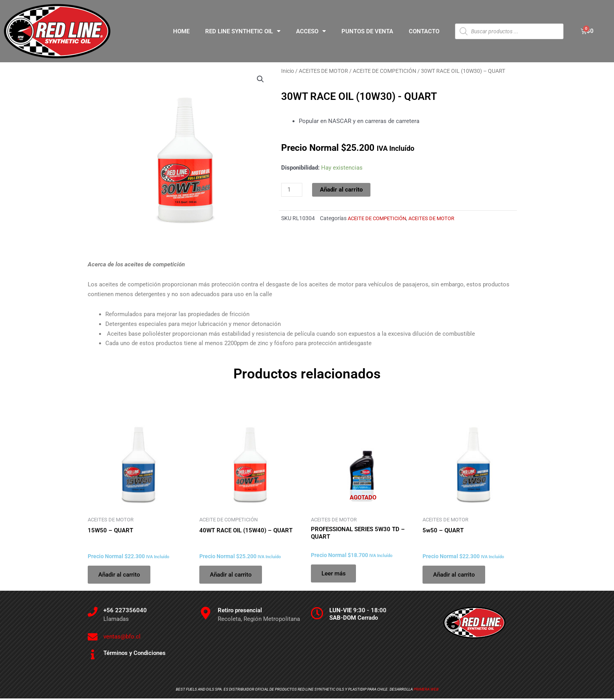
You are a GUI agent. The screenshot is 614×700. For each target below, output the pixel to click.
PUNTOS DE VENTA (367, 31)
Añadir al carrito (341, 190)
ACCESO (311, 31)
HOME (181, 31)
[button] (260, 79)
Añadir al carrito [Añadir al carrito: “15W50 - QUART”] (120, 575)
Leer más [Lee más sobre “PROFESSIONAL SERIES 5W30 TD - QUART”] (335, 574)
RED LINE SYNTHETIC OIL (243, 31)
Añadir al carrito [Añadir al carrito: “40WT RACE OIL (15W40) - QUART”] (232, 575)
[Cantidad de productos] (292, 190)
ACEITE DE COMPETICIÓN (385, 71)
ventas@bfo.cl (122, 638)
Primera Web (426, 691)
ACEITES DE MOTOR (323, 71)
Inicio (288, 71)
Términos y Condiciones (135, 655)
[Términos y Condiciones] (93, 656)
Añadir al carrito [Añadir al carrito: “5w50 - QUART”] (455, 575)
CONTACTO (424, 31)
